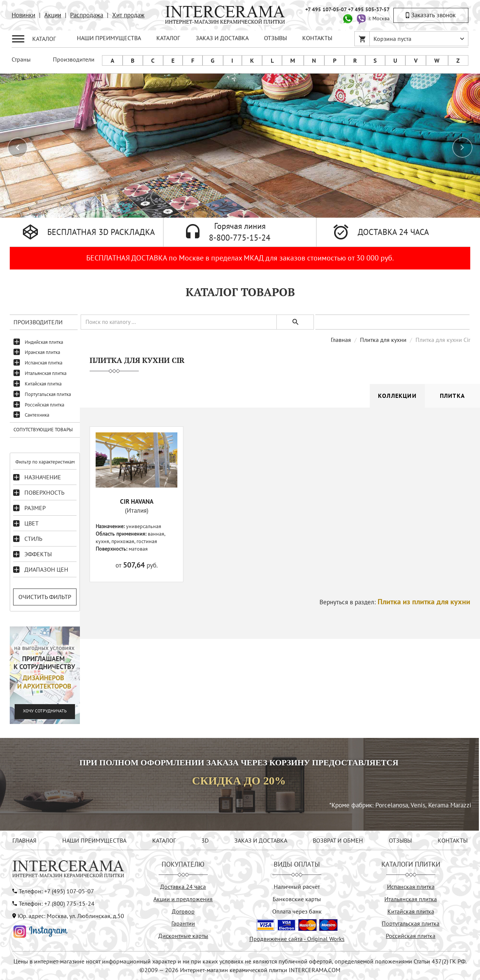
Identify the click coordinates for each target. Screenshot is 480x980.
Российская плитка (44, 405)
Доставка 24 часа (183, 887)
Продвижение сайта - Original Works (297, 939)
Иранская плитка (42, 352)
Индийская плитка (44, 342)
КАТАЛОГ (168, 38)
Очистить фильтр (45, 597)
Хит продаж (128, 15)
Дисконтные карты (183, 936)
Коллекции (397, 396)
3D (205, 840)
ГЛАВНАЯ (24, 840)
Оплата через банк (297, 911)
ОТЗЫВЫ (275, 38)
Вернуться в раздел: (395, 602)
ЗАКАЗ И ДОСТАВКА (222, 38)
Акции (53, 15)
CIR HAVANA (137, 501)
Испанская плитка (43, 363)
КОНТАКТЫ (317, 38)
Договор (183, 911)
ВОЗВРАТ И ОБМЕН (338, 840)
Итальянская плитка (46, 373)
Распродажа (87, 15)
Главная (341, 340)
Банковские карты (297, 899)
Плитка (452, 396)
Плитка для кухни (383, 340)
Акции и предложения (183, 899)
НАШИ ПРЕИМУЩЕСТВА (109, 38)
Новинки (23, 15)
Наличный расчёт (297, 887)
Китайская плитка (43, 384)
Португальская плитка (48, 394)
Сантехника (37, 415)
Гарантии (183, 923)
